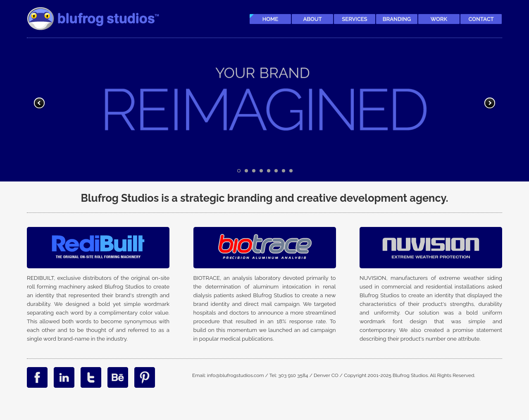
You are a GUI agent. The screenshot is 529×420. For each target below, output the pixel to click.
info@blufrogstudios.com (236, 375)
